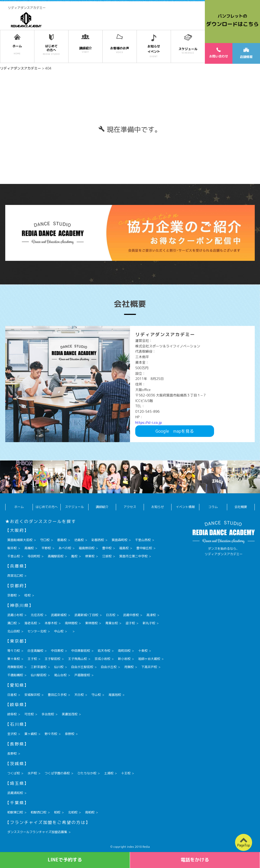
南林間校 (71, 623)
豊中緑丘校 (144, 548)
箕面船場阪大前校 (20, 540)
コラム (213, 507)
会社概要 (241, 507)
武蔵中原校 (131, 615)
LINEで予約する (65, 860)
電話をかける (195, 860)
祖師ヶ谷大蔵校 (149, 659)
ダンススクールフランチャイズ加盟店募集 (37, 832)
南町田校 (124, 651)
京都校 (12, 595)
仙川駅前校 (39, 675)
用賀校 (129, 667)
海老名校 (31, 623)
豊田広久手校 (57, 695)
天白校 (79, 695)
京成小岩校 (102, 659)
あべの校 (65, 548)
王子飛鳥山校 (77, 659)
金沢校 (12, 734)
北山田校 (14, 631)
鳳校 (74, 556)
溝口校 (12, 623)
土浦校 (109, 773)
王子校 (32, 659)
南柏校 (90, 812)
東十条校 (14, 659)
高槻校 (29, 548)
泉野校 (70, 734)
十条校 (143, 651)
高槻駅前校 (56, 556)
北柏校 (73, 812)
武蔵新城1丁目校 (86, 615)
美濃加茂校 (70, 714)
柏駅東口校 (15, 812)
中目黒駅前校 (81, 651)
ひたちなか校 (87, 773)
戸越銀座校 (82, 675)
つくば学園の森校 (57, 773)
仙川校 (59, 667)
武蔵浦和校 (15, 793)
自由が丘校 (109, 667)
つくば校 (14, 773)
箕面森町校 (119, 540)
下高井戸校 (149, 667)
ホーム (19, 507)
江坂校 (107, 556)
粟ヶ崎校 (31, 734)
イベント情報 (185, 507)
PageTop (244, 845)
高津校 (151, 615)
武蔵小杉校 (15, 615)
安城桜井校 (32, 695)
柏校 (57, 812)
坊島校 (79, 540)
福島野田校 (87, 548)
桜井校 (12, 548)
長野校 (12, 753)
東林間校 (91, 623)
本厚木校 (51, 623)
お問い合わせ (219, 53)
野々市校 (51, 734)
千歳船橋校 (15, 675)
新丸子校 (149, 623)
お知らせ (158, 507)
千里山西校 (143, 540)
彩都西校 (98, 540)
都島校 (62, 540)
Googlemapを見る (175, 431)
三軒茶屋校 (39, 667)
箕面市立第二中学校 (133, 556)
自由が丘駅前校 (82, 667)
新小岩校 (124, 659)
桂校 (28, 595)
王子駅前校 (53, 659)
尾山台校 (60, 675)
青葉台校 (112, 623)
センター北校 (37, 631)
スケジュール (74, 507)
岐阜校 (12, 714)
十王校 (126, 773)
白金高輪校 (35, 651)
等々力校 (14, 651)
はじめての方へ (47, 507)
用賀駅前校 (15, 667)
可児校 (29, 714)
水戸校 (32, 773)
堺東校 (90, 556)
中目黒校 (57, 651)
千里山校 (14, 556)
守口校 (45, 540)
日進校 (12, 695)
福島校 (124, 548)
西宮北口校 (15, 576)
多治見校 (48, 714)
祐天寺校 (104, 651)
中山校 (59, 631)
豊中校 (107, 548)
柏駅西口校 (39, 812)
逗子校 (130, 623)
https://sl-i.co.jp (149, 422)
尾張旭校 (115, 695)
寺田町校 (34, 556)
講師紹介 (102, 507)
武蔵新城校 (59, 615)
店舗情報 (246, 53)
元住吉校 (37, 615)
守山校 (96, 695)
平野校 (46, 548)
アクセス (130, 507)
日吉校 (111, 615)
